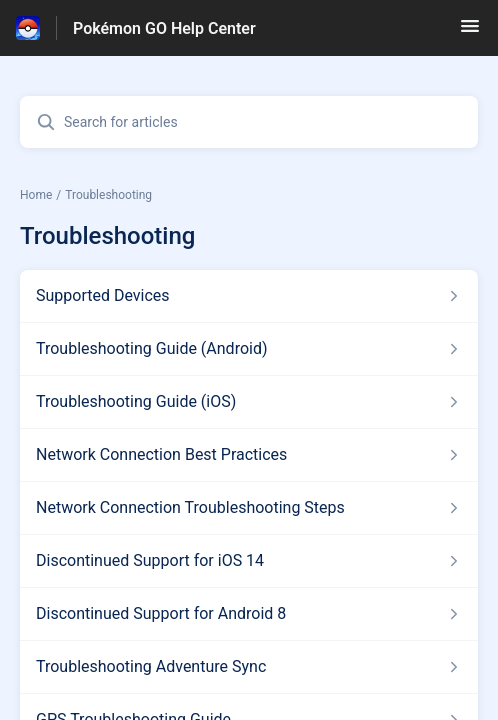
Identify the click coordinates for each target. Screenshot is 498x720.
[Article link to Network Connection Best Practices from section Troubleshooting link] (249, 455)
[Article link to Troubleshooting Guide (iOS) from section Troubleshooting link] (249, 402)
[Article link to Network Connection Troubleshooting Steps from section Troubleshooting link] (249, 508)
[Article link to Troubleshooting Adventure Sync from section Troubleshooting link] (249, 667)
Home (36, 195)
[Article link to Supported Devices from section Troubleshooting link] (249, 296)
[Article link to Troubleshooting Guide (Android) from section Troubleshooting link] (249, 349)
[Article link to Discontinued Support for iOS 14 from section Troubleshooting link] (249, 561)
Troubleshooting (108, 195)
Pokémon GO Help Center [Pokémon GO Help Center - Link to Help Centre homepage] (164, 28)
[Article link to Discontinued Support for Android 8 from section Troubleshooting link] (249, 614)
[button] (470, 32)
